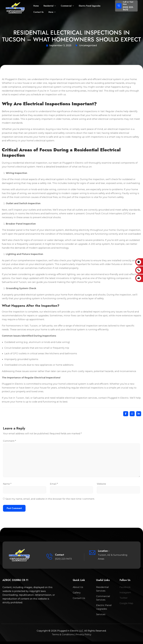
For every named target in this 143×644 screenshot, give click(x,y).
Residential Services (102, 589)
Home (36, 6)
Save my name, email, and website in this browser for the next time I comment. (50, 499)
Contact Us (38, 12)
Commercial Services (103, 598)
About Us (78, 587)
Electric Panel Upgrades (90, 6)
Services (101, 614)
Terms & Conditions (63, 635)
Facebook (125, 587)
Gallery (77, 593)
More (52, 12)
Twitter (124, 598)
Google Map (126, 603)
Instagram (125, 593)
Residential (50, 6)
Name (7, 484)
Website (101, 484)
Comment (9, 441)
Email (54, 484)
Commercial (67, 6)
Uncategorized (88, 45)
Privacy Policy (84, 635)
